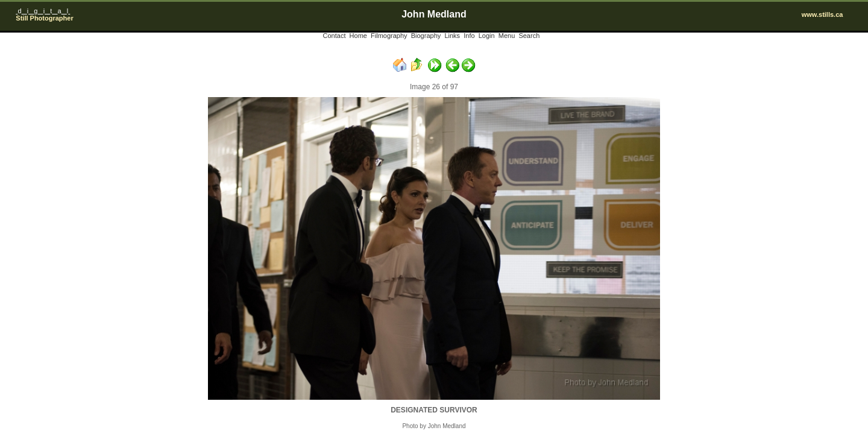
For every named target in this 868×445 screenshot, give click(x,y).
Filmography (389, 36)
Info (469, 36)
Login (487, 36)
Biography (426, 36)
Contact (335, 36)
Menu (507, 36)
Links (452, 36)
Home (358, 36)
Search (529, 36)
